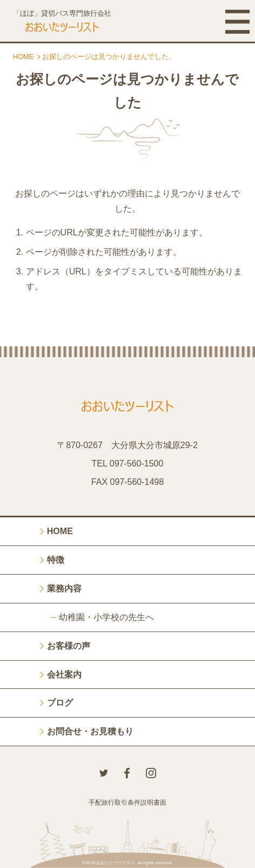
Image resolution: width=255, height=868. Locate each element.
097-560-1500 (137, 463)
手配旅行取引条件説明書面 (127, 803)
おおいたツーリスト (116, 863)
